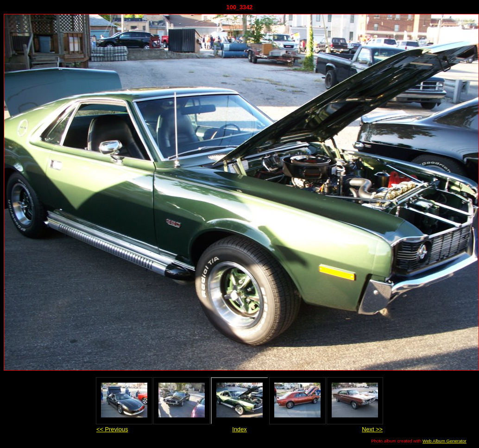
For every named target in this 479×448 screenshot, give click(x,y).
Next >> (372, 429)
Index (239, 429)
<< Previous (112, 429)
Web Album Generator (444, 441)
